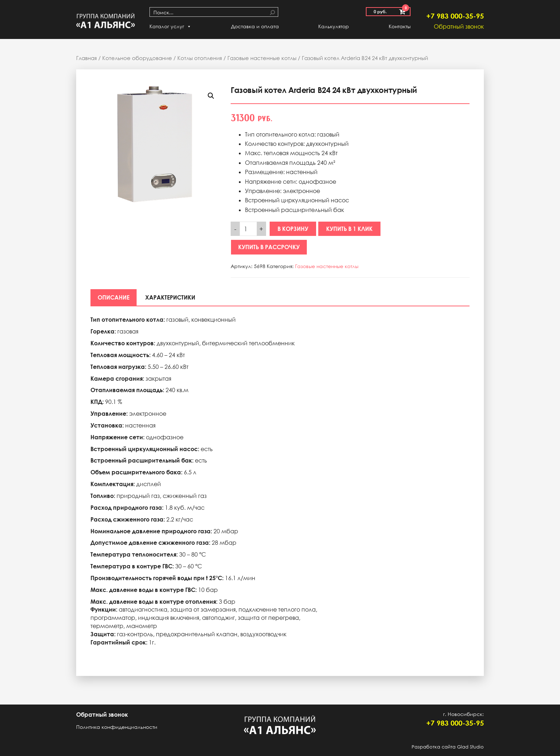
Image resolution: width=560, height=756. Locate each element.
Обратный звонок (459, 26)
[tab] (114, 297)
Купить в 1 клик (349, 229)
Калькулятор (334, 26)
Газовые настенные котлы (262, 58)
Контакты (400, 26)
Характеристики (170, 297)
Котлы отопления (200, 58)
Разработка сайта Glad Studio (448, 747)
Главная (87, 58)
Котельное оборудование (137, 58)
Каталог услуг (170, 26)
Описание (114, 297)
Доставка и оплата (255, 26)
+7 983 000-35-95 (455, 16)
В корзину (293, 229)
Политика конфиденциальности (117, 727)
